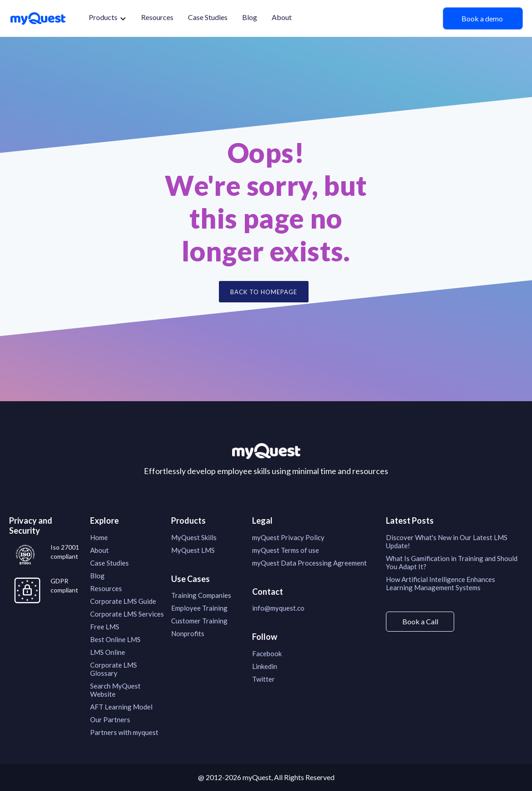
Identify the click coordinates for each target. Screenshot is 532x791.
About (282, 17)
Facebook (267, 653)
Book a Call (420, 621)
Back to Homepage (264, 292)
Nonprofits (188, 633)
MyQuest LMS (193, 550)
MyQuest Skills (194, 537)
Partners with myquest (124, 732)
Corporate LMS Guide (123, 601)
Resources (157, 17)
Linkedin (265, 666)
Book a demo (483, 18)
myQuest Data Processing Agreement (309, 563)
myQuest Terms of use (286, 550)
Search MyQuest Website (115, 690)
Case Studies (208, 17)
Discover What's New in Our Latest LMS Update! (447, 541)
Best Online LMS (115, 639)
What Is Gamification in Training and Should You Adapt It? (452, 562)
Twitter (263, 679)
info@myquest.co (278, 608)
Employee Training (199, 608)
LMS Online (108, 652)
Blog (250, 17)
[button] (108, 18)
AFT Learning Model (121, 707)
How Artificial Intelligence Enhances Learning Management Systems (441, 583)
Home (99, 537)
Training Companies (201, 595)
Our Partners (110, 720)
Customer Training (199, 621)
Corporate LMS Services (127, 614)
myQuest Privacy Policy (288, 537)
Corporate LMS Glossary (114, 669)
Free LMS (105, 627)
